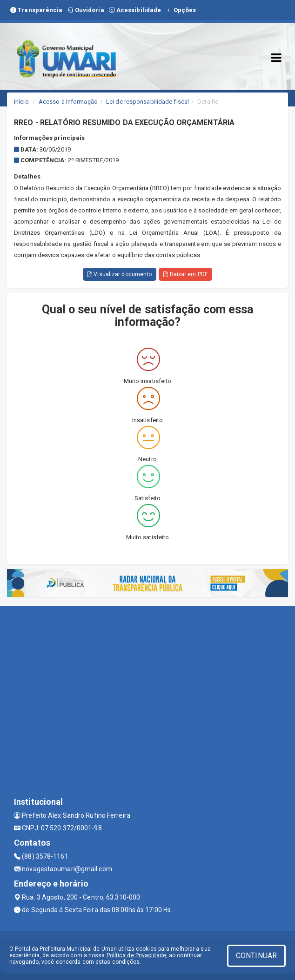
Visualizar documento (120, 274)
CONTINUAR (256, 956)
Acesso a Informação (68, 102)
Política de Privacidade (136, 955)
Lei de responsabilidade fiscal (147, 102)
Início (21, 102)
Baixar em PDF (185, 274)
